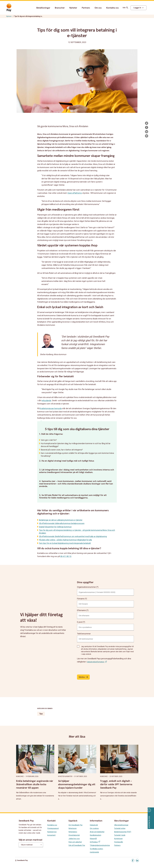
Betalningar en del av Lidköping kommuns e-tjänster (61, 520)
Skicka (82, 677)
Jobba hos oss (74, 839)
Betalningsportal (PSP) (123, 832)
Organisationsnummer (86, 587)
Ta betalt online (120, 828)
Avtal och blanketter (97, 832)
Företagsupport (53, 828)
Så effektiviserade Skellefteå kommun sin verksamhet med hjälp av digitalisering (73, 536)
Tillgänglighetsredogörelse (100, 845)
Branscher (60, 8)
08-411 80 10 (66, 556)
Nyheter (73, 8)
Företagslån (119, 842)
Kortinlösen (118, 839)
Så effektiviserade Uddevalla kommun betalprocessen (62, 523)
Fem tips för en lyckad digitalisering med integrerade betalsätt (65, 543)
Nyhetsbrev (73, 832)
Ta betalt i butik (120, 835)
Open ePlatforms (75, 193)
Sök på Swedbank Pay (77, 845)
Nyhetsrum (73, 828)
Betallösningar (43, 8)
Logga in (137, 8)
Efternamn (81, 610)
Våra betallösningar (121, 825)
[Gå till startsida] (9, 8)
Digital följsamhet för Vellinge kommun (55, 527)
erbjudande (46, 400)
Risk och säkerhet (75, 842)
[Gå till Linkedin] (137, 860)
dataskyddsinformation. (96, 662)
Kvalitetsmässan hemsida (51, 408)
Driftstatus (94, 842)
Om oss (98, 8)
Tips (41, 714)
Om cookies (94, 828)
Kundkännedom (96, 835)
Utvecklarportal (74, 835)
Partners (86, 8)
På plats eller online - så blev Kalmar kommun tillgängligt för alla (65, 540)
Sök (126, 8)
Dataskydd (94, 825)
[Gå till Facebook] (133, 860)
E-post (80, 622)
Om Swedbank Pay (76, 825)
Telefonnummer (84, 634)
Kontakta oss (112, 8)
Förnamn (81, 599)
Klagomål (93, 839)
